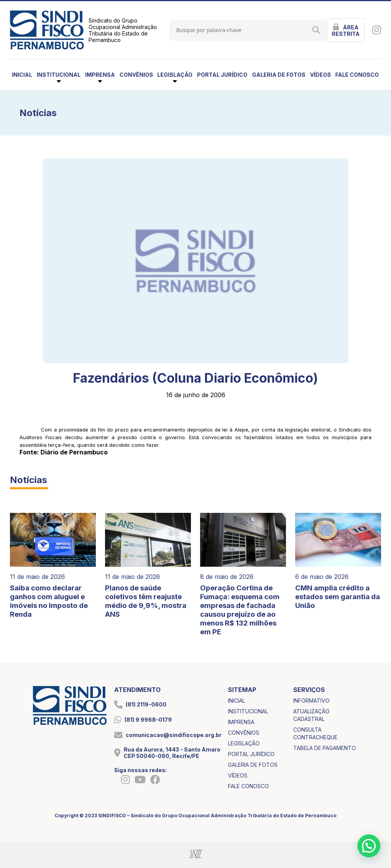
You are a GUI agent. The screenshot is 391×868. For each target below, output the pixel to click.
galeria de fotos (279, 75)
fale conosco (357, 75)
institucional (248, 711)
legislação (244, 743)
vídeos (321, 75)
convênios (136, 75)
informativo (311, 701)
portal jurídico (222, 75)
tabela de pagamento (325, 748)
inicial (22, 75)
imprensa (241, 722)
